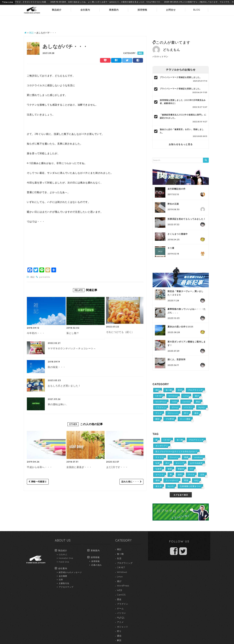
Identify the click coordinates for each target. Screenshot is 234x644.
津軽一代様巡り (38, 482)
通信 (119, 636)
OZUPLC (63, 555)
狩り (119, 631)
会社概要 (63, 576)
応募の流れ (97, 565)
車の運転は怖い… (57, 404)
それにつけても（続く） (120, 332)
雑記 (140, 53)
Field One (64, 562)
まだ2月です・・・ (117, 467)
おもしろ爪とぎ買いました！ (64, 386)
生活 (119, 558)
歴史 (119, 599)
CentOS (121, 595)
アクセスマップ (66, 587)
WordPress (123, 586)
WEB (120, 590)
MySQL (121, 618)
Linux (120, 577)
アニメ (120, 622)
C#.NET (121, 567)
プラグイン (123, 604)
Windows (122, 572)
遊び (119, 581)
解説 (119, 640)
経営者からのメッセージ (70, 572)
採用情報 (142, 10)
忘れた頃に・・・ (131, 482)
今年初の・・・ (36, 333)
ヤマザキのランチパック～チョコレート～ (72, 348)
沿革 (61, 580)
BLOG (197, 10)
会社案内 (85, 10)
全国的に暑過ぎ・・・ (79, 467)
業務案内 (114, 10)
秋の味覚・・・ (57, 367)
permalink (45, 277)
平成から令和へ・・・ (40, 467)
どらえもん (172, 50)
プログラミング (125, 563)
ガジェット (123, 627)
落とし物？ (73, 333)
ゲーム (120, 609)
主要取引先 (64, 583)
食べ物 (120, 554)
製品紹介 (57, 10)
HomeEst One (66, 558)
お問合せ (171, 10)
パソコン (121, 613)
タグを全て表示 (181, 495)
